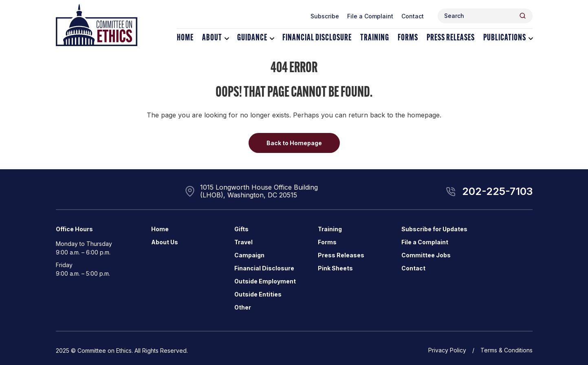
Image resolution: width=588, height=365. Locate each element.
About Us (165, 242)
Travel (243, 242)
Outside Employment (265, 281)
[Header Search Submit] (523, 16)
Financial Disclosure (317, 38)
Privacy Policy (447, 350)
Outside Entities (258, 294)
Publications (505, 38)
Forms (408, 38)
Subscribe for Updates (434, 229)
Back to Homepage (294, 143)
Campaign (249, 255)
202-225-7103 (497, 191)
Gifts (241, 229)
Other (243, 307)
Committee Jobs (426, 255)
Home (185, 38)
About (212, 38)
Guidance (252, 38)
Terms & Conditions (507, 350)
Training (375, 38)
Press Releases (451, 38)
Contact (413, 16)
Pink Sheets (335, 268)
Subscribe (325, 16)
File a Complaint (370, 16)
